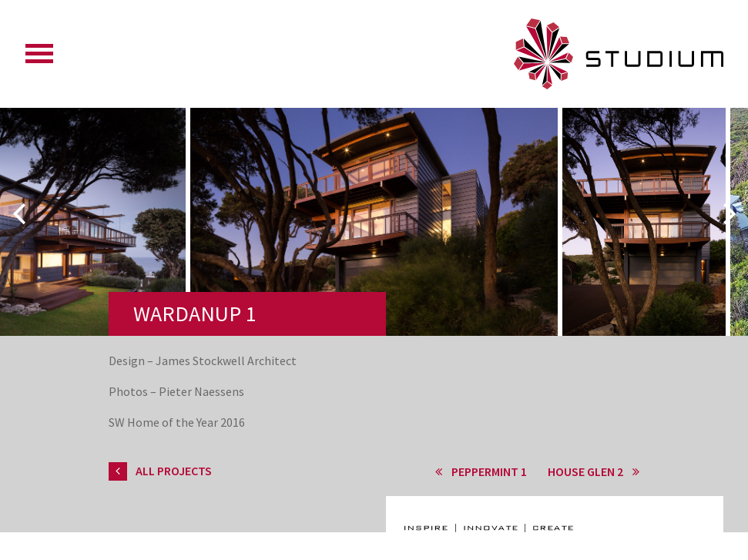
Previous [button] (18, 213)
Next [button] (730, 213)
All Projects (160, 471)
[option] (374, 259)
